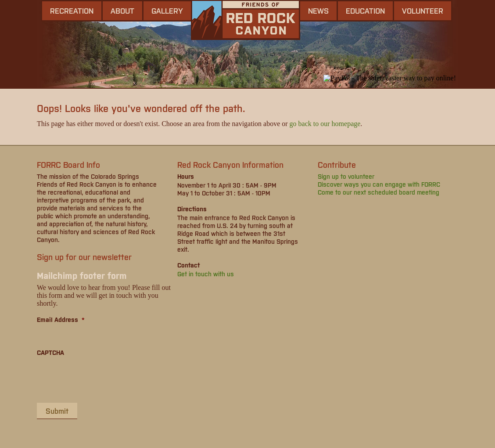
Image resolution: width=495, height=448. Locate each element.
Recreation (72, 11)
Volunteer (423, 11)
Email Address (61, 319)
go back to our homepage (325, 124)
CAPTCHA (50, 352)
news (318, 11)
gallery (167, 11)
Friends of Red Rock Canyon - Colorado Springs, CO (246, 20)
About (122, 11)
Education (365, 11)
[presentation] (104, 379)
